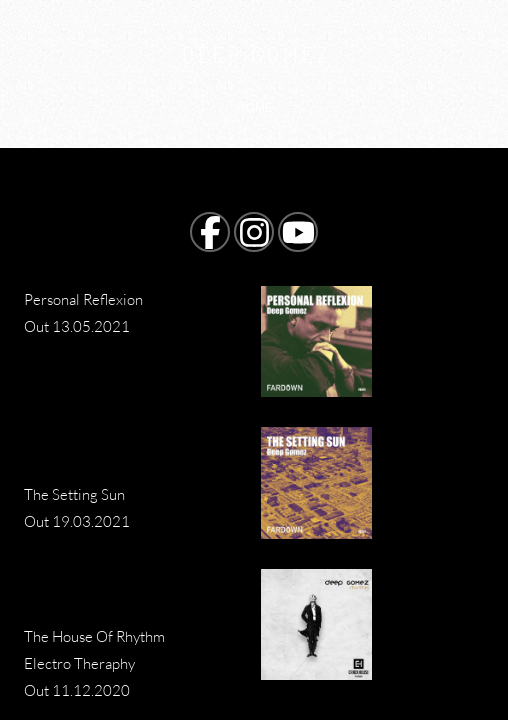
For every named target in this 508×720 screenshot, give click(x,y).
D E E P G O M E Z (254, 54)
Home (254, 107)
